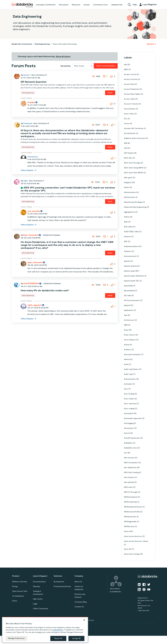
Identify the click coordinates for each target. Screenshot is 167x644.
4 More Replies (27, 225)
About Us (78, 582)
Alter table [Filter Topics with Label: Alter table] (128, 227)
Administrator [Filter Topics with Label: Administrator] (130, 197)
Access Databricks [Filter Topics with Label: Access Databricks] (131, 89)
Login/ (150, 4)
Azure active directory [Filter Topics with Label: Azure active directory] (133, 536)
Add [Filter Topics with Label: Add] (126, 148)
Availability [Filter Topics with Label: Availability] (128, 443)
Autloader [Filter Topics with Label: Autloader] (128, 384)
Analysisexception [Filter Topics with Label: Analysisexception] (131, 246)
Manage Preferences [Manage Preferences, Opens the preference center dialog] (16, 638)
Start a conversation (106, 66)
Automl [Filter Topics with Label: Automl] (127, 433)
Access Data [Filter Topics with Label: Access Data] (129, 84)
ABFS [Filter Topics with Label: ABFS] (126, 69)
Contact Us (79, 607)
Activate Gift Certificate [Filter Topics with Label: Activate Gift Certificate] (134, 128)
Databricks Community (22, 5)
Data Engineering (42, 44)
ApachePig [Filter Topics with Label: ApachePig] (128, 286)
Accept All (76, 638)
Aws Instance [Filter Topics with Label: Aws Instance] (129, 477)
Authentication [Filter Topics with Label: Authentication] (130, 379)
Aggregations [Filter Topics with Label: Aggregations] (129, 212)
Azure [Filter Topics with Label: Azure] (126, 531)
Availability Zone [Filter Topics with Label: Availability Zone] (130, 448)
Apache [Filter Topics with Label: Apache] (127, 261)
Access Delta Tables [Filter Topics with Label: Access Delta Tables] (132, 94)
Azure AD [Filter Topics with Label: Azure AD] (128, 549)
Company (79, 576)
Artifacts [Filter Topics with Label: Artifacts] (127, 350)
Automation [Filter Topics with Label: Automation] (129, 428)
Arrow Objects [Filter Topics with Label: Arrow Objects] (130, 340)
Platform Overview (20, 582)
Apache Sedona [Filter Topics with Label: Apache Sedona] (130, 266)
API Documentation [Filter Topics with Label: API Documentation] (132, 300)
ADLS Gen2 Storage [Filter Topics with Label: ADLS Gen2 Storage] (132, 163)
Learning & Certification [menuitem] (46, 5)
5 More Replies (27, 170)
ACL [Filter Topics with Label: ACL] (125, 119)
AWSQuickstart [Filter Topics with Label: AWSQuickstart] (130, 517)
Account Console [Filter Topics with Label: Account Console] (131, 104)
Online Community (41, 608)
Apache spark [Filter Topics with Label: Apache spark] (129, 271)
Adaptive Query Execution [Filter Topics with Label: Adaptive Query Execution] (135, 138)
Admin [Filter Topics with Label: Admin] (127, 187)
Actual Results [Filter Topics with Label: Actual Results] (130, 133)
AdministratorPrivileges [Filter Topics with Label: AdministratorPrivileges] (133, 202)
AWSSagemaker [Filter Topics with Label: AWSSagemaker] (130, 522)
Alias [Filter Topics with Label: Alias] (126, 222)
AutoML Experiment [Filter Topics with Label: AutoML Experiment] (132, 438)
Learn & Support (40, 576)
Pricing (15, 586)
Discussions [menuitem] (64, 5)
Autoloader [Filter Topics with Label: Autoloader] (128, 413)
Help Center (38, 599)
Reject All (58, 638)
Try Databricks (18, 596)
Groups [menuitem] (87, 5)
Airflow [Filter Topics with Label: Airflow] (127, 217)
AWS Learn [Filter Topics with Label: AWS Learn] (128, 487)
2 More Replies (27, 319)
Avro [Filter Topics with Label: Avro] (126, 453)
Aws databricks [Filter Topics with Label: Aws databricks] (130, 467)
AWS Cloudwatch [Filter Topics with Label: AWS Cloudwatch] (131, 463)
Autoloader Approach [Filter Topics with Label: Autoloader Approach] (133, 418)
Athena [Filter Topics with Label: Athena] (127, 359)
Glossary (37, 586)
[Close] (84, 620)
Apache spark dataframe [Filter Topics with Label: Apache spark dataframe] (134, 276)
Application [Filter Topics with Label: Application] (129, 310)
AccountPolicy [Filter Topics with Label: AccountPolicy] (130, 109)
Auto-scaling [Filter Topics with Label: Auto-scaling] (129, 408)
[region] (45, 630)
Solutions (58, 576)
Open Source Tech (20, 591)
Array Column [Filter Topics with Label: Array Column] (129, 335)
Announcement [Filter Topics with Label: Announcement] (130, 256)
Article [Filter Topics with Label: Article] (127, 345)
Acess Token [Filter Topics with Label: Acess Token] (129, 114)
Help (135, 5)
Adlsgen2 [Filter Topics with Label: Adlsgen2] (128, 182)
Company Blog (81, 602)
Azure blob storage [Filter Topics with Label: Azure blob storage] (132, 554)
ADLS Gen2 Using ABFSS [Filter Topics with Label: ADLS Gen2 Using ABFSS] (134, 168)
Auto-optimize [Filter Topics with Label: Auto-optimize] (130, 404)
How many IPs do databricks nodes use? (45, 290)
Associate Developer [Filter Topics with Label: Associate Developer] (132, 354)
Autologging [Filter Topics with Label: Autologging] (129, 423)
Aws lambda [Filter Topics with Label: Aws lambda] (129, 482)
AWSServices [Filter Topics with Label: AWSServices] (129, 526)
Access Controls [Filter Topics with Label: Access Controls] (131, 79)
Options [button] (150, 44)
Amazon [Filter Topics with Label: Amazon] (127, 236)
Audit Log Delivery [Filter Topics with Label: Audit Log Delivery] (131, 369)
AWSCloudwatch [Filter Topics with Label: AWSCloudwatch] (131, 497)
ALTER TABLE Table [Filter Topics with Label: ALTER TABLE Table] (131, 232)
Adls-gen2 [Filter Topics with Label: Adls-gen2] (128, 178)
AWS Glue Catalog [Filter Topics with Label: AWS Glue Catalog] (131, 472)
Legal (35, 604)
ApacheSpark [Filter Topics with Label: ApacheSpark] (129, 291)
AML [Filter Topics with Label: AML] (126, 241)
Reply (110, 93)
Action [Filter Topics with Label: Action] (127, 123)
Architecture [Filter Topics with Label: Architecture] (129, 320)
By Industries (59, 582)
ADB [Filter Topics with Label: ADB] (126, 143)
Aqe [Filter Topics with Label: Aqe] (126, 315)
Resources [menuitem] (76, 5)
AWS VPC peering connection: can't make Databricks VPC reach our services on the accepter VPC (68, 189)
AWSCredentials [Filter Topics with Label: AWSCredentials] (130, 502)
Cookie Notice (58, 630)
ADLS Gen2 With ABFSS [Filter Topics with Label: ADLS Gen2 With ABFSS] (133, 173)
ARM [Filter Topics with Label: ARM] (126, 325)
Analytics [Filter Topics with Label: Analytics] (128, 251)
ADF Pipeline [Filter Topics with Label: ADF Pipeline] (129, 153)
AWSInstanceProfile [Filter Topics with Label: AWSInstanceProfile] (132, 512)
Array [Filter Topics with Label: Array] (126, 330)
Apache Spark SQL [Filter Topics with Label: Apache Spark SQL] (131, 281)
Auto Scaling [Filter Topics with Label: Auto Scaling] (129, 394)
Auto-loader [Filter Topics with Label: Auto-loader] (129, 399)
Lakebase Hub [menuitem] (117, 5)
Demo (15, 601)
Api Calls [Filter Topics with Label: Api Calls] (127, 295)
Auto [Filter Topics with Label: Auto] (126, 389)
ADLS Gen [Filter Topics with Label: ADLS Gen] (128, 158)
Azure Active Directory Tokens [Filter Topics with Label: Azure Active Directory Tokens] (136, 541)
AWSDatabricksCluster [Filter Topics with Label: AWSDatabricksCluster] (133, 507)
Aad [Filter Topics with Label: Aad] (126, 64)
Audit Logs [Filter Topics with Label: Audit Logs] (128, 374)
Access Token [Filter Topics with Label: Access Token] (129, 99)
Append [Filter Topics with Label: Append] (127, 305)
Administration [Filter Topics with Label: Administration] (130, 192)
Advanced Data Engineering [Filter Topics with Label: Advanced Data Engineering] (135, 207)
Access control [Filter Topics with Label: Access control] (130, 74)
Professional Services (62, 586)
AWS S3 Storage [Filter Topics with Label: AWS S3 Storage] (131, 492)
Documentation (39, 582)
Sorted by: (66, 66)
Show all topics (63, 56)
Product (16, 576)
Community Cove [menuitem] (100, 5)
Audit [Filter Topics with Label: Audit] (126, 364)
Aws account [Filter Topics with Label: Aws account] (129, 458)
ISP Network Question (34, 82)
